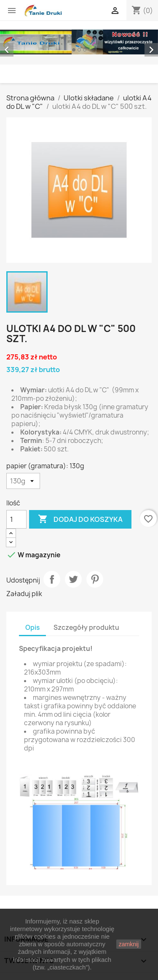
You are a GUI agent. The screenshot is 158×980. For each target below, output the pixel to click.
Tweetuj (73, 579)
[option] (79, 42)
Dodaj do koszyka (80, 519)
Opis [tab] (32, 628)
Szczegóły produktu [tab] (86, 628)
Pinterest (95, 579)
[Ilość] (16, 519)
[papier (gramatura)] (23, 481)
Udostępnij (52, 579)
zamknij (129, 944)
